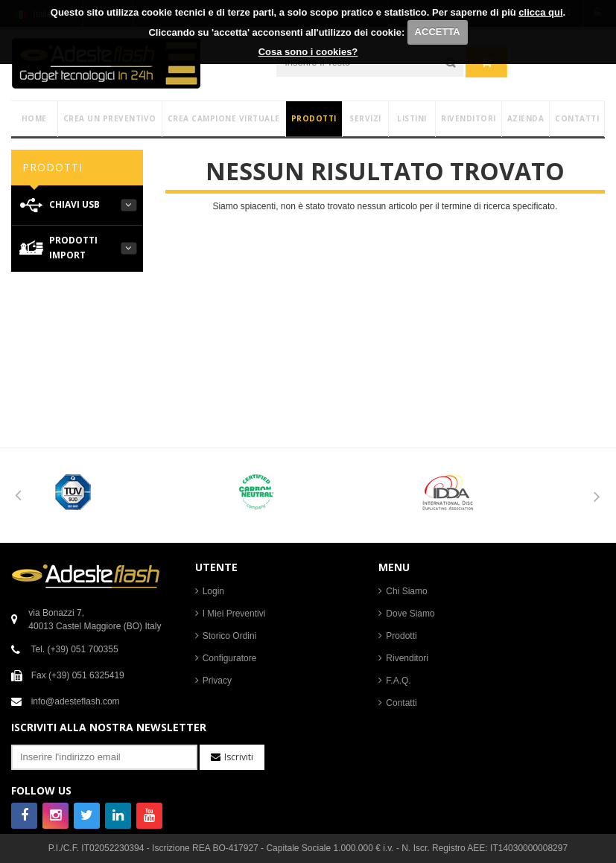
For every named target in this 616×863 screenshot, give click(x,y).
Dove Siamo (410, 614)
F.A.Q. (398, 681)
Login (213, 591)
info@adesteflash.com (76, 701)
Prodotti (401, 636)
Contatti (401, 703)
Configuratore (230, 658)
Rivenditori (407, 658)
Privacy (217, 681)
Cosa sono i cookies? (308, 52)
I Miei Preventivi (234, 614)
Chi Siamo (406, 591)
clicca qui (540, 12)
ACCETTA (438, 32)
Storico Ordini (230, 636)
